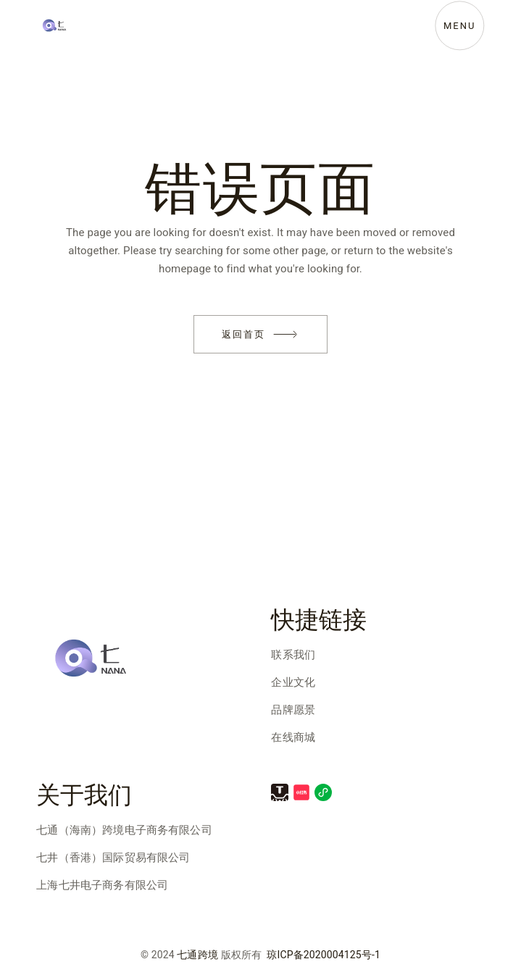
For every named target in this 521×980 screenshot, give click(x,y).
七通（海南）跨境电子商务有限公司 (124, 830)
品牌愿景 (293, 710)
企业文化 (293, 682)
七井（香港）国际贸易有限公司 (113, 858)
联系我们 (293, 655)
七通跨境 (197, 955)
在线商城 (293, 737)
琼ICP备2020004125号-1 (324, 955)
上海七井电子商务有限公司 (102, 885)
